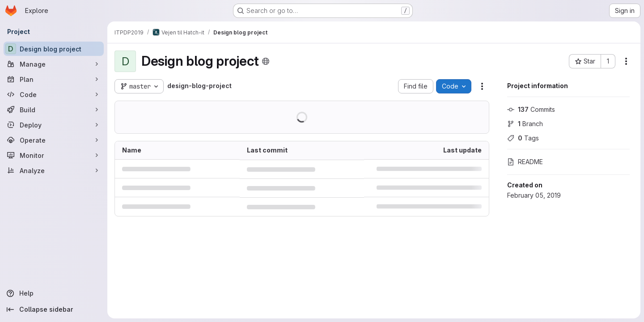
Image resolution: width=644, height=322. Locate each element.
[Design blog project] (54, 49)
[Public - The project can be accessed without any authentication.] (266, 61)
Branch (525, 124)
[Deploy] (54, 125)
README (525, 162)
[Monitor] (54, 155)
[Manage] (54, 64)
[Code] (54, 94)
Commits (531, 109)
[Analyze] (54, 170)
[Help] (54, 293)
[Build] (54, 110)
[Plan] (54, 79)
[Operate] (54, 140)
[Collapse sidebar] (54, 309)
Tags (523, 138)
